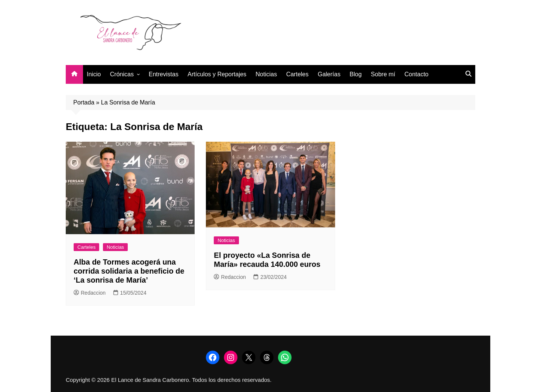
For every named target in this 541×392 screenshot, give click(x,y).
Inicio (94, 74)
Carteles (298, 74)
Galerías (329, 74)
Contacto (416, 74)
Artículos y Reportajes (217, 74)
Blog (356, 74)
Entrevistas (164, 74)
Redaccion (90, 293)
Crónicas (122, 74)
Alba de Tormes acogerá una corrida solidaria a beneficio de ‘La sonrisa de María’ (129, 271)
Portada (84, 102)
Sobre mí (383, 74)
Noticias (266, 74)
